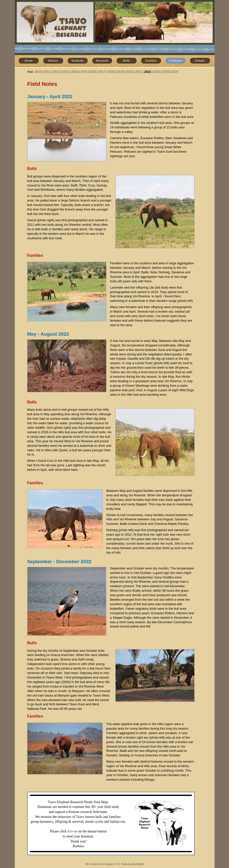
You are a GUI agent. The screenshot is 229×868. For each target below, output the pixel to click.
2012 (56, 72)
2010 (38, 72)
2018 (111, 72)
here (70, 831)
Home (29, 60)
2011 (47, 72)
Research (102, 60)
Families (151, 60)
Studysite (78, 60)
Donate (200, 60)
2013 (66, 72)
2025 (175, 72)
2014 (75, 72)
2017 (102, 72)
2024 (166, 72)
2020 (129, 72)
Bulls (126, 60)
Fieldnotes (176, 60)
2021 (138, 72)
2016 (93, 72)
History (53, 60)
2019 (120, 72)
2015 (84, 72)
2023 (157, 72)
